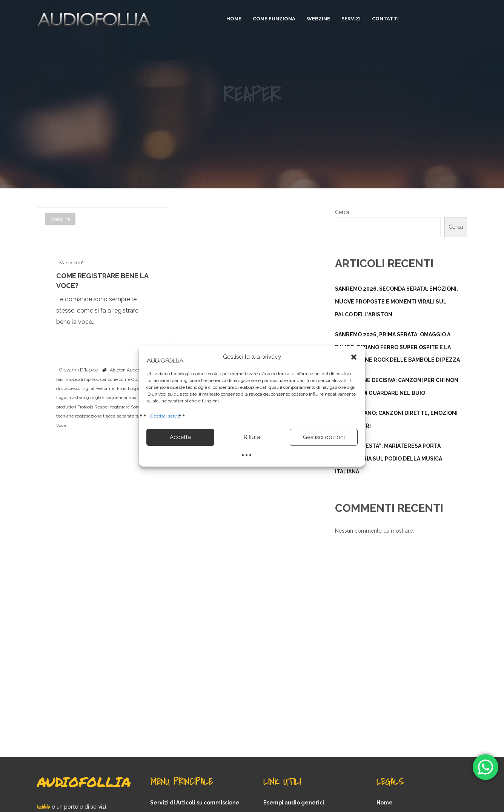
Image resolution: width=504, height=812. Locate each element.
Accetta (180, 437)
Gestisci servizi (166, 416)
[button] (354, 357)
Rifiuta (252, 437)
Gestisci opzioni (324, 437)
